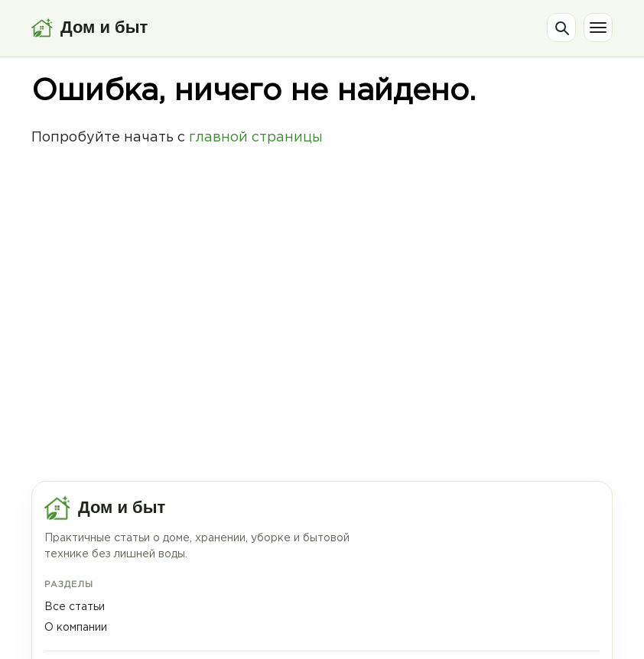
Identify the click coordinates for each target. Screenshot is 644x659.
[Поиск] (561, 28)
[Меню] (598, 28)
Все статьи (75, 607)
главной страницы (256, 138)
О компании (76, 628)
